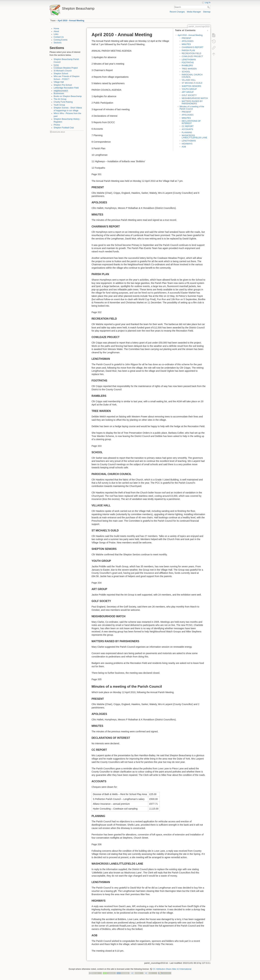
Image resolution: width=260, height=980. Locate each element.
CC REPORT (188, 126)
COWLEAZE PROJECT (192, 56)
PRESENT (186, 38)
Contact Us (59, 37)
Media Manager (194, 12)
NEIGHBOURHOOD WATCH (195, 98)
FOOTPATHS (188, 63)
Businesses (59, 93)
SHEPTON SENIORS (191, 86)
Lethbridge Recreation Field (66, 88)
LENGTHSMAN (189, 60)
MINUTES (186, 44)
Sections (58, 43)
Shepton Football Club (64, 128)
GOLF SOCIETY (189, 95)
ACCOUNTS (187, 129)
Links (56, 34)
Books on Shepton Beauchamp (68, 96)
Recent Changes (177, 12)
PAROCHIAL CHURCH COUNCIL (192, 76)
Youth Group (59, 105)
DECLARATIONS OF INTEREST (191, 122)
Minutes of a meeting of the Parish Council (192, 108)
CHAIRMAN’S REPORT (192, 47)
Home (56, 29)
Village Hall (59, 82)
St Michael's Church (63, 71)
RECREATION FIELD (191, 53)
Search (209, 7)
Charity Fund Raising (63, 102)
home (56, 65)
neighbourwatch (61, 91)
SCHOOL (186, 72)
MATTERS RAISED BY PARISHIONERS (192, 102)
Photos (57, 125)
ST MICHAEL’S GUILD (192, 83)
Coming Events (61, 40)
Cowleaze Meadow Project (66, 68)
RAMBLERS (187, 66)
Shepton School (61, 74)
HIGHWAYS (187, 144)
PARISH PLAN (188, 50)
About (56, 31)
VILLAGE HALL (189, 80)
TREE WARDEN (189, 69)
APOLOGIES (187, 41)
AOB (184, 147)
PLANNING (187, 132)
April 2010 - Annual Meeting (71, 21)
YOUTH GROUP (189, 89)
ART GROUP (188, 92)
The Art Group (60, 99)
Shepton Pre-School (63, 85)
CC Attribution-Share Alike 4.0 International (172, 969)
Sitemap (207, 12)
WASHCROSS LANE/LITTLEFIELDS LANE (194, 137)
